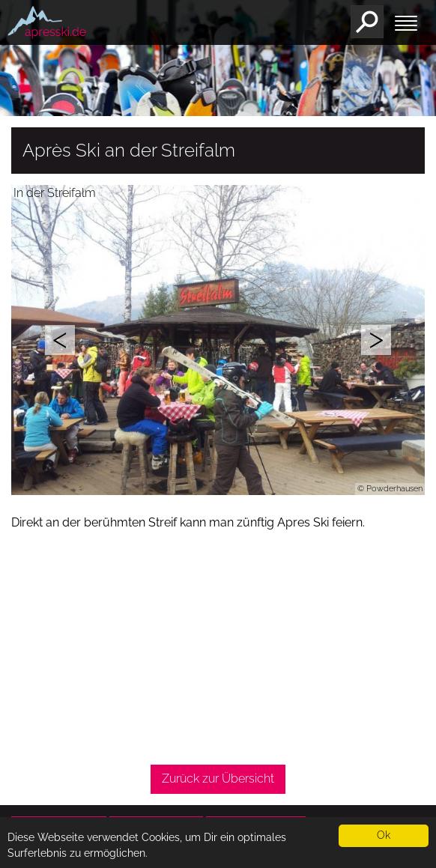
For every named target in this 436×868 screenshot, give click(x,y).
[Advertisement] (218, 649)
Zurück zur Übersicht (218, 779)
